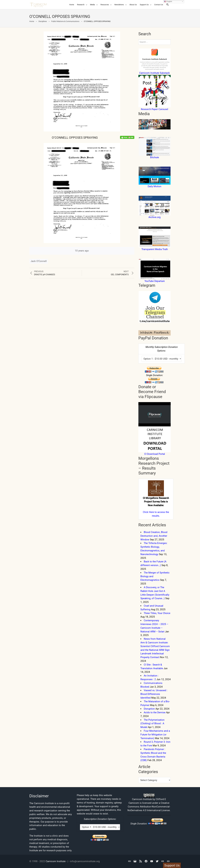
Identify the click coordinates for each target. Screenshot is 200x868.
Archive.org (155, 217)
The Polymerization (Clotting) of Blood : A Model (152, 724)
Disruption (149, 709)
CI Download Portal (155, 454)
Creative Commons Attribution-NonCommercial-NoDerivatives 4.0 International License (149, 807)
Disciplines (43, 21)
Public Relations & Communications (65, 21)
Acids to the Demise (155, 712)
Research (81, 5)
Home (72, 5)
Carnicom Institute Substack (155, 73)
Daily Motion (155, 186)
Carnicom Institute (56, 861)
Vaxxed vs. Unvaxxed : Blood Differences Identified (154, 694)
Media (92, 5)
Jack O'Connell (39, 261)
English (168, 2)
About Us (133, 5)
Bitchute (155, 157)
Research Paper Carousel (155, 109)
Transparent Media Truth (155, 249)
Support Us (144, 5)
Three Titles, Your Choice (157, 613)
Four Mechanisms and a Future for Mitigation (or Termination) (155, 735)
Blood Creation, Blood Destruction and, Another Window (154, 536)
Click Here (148, 512)
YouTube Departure (155, 281)
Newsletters (119, 5)
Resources (105, 5)
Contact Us (159, 5)
